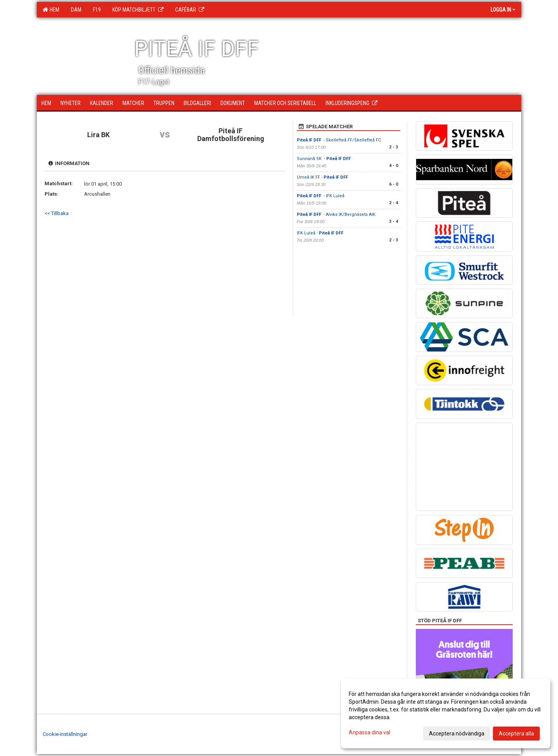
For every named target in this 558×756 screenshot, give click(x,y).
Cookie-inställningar (65, 734)
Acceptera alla (516, 734)
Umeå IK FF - (323, 177)
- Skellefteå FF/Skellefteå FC (339, 140)
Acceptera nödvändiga (457, 734)
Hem (51, 10)
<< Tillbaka (57, 213)
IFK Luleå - (321, 233)
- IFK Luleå (321, 196)
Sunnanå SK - (324, 159)
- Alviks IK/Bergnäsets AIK (336, 214)
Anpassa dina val (369, 732)
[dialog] (446, 713)
